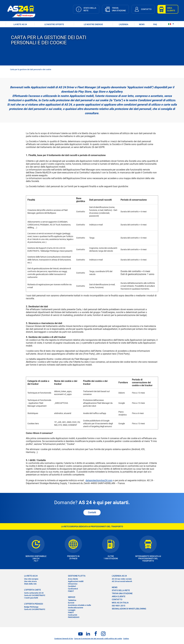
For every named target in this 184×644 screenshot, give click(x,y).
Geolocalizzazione (76, 608)
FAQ (155, 24)
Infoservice (73, 584)
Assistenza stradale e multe (79, 605)
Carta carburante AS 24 (34, 593)
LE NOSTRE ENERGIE (93, 24)
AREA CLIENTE (119, 596)
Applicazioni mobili (76, 581)
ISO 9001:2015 (119, 606)
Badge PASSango (31, 607)
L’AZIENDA (124, 24)
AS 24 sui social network (122, 581)
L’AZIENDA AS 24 (119, 576)
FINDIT (71, 591)
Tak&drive (72, 600)
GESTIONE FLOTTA (77, 576)
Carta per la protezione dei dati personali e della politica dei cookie (98, 639)
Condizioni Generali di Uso (64, 639)
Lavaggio (72, 610)
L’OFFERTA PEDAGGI (34, 604)
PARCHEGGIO (74, 617)
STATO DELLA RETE (121, 590)
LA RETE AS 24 (20, 24)
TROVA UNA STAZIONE (122, 593)
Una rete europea (31, 579)
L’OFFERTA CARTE (32, 590)
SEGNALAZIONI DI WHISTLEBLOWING (129, 609)
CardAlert (72, 586)
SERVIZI (72, 597)
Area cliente (73, 579)
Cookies (126, 639)
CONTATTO (117, 599)
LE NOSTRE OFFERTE (54, 24)
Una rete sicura (30, 581)
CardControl (73, 589)
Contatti (92, 512)
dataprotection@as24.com (99, 480)
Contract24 (73, 615)
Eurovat (71, 603)
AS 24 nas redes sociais (122, 579)
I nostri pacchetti (31, 598)
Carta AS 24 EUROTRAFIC (35, 595)
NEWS (142, 24)
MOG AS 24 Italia (120, 603)
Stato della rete (30, 584)
